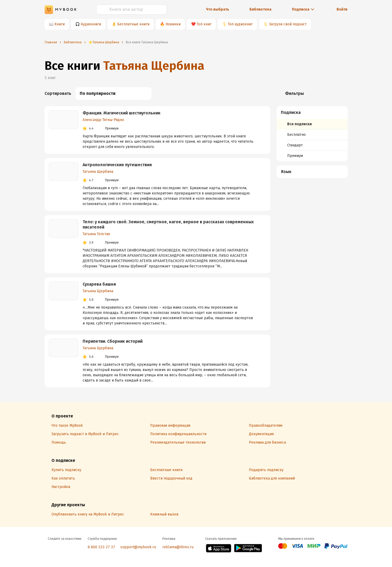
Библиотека (260, 9)
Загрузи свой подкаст (288, 24)
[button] (312, 113)
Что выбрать (218, 9)
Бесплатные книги (133, 24)
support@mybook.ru (138, 547)
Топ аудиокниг (240, 24)
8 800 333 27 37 (101, 547)
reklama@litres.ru (178, 547)
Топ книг (204, 24)
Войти (342, 9)
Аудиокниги (91, 24)
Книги (60, 24)
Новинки (173, 24)
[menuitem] (312, 134)
